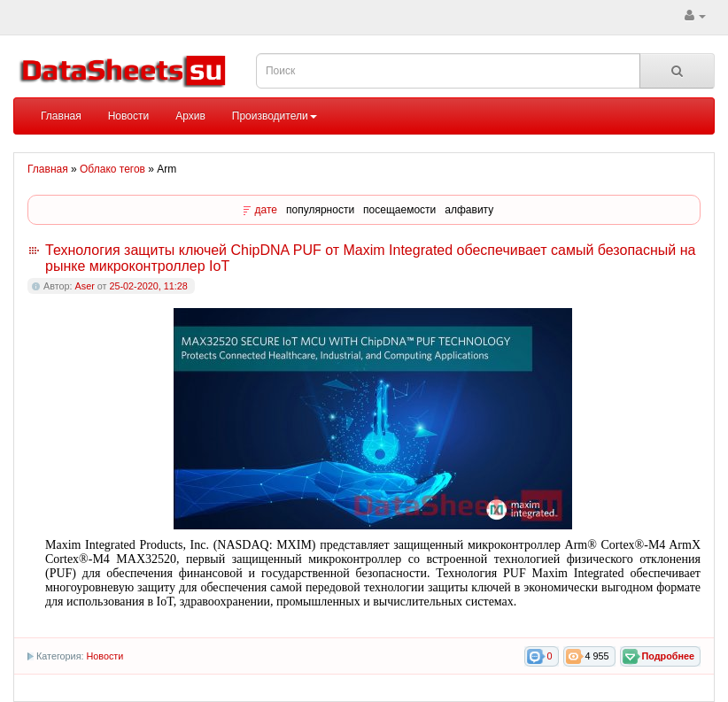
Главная (61, 116)
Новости (128, 116)
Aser (85, 286)
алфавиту (469, 210)
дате (266, 210)
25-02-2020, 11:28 (148, 286)
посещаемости (399, 210)
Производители (275, 116)
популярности (320, 210)
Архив (190, 116)
